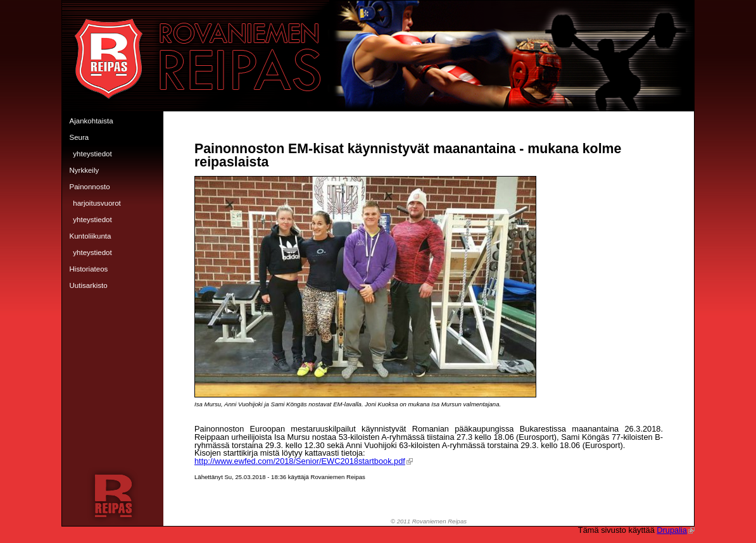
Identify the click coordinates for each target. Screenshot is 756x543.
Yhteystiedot (92, 154)
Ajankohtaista (91, 121)
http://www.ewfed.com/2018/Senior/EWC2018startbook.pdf (304, 461)
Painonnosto (90, 187)
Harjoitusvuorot (97, 203)
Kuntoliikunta (91, 236)
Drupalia (676, 530)
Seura (79, 137)
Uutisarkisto (89, 285)
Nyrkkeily (85, 170)
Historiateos (89, 269)
